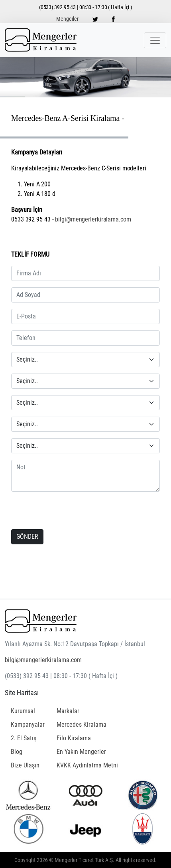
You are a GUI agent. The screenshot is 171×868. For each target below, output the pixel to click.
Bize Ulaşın (25, 765)
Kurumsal (23, 711)
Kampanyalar (28, 725)
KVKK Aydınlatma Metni (87, 765)
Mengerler (67, 19)
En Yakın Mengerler (81, 752)
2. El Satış (24, 738)
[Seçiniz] (85, 360)
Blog (17, 752)
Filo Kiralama (74, 738)
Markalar (68, 711)
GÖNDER (27, 537)
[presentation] (63, 511)
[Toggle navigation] (155, 40)
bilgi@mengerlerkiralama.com (93, 219)
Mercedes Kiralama (82, 725)
